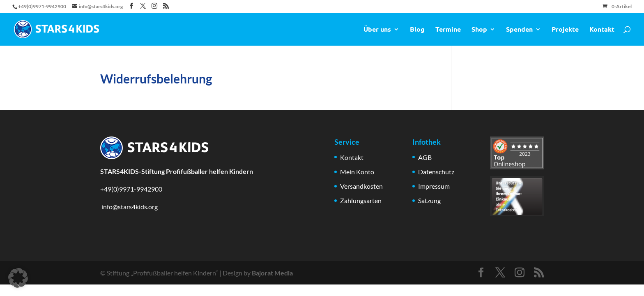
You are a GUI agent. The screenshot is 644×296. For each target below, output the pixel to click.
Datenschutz (436, 172)
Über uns (377, 30)
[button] (18, 278)
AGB (425, 157)
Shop (479, 30)
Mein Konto (357, 172)
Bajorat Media (272, 273)
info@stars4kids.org (129, 207)
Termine (448, 30)
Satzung (429, 200)
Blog (417, 30)
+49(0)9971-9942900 (131, 189)
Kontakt (602, 30)
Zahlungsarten (361, 200)
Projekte (565, 30)
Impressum (434, 186)
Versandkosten (361, 186)
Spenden (519, 30)
